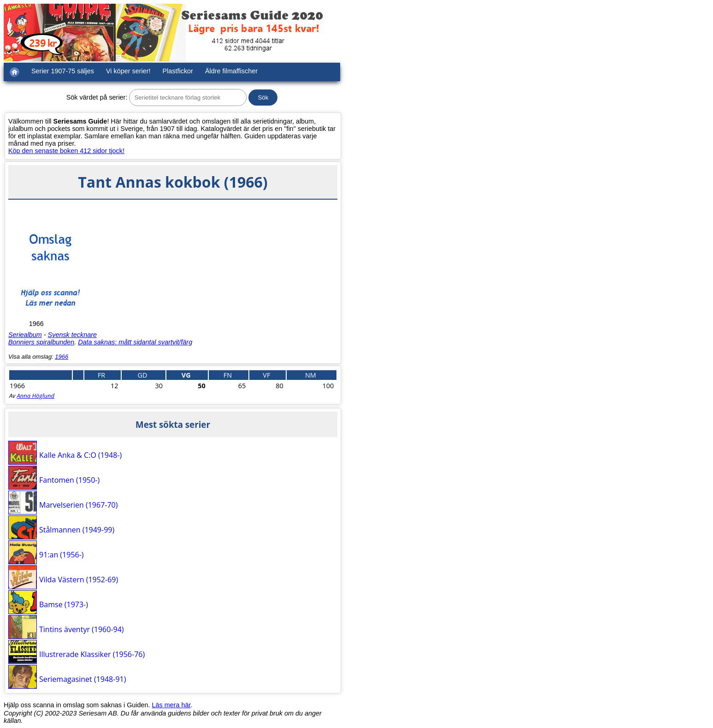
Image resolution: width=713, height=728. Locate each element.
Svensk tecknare (72, 335)
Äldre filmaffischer (231, 71)
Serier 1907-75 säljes (63, 71)
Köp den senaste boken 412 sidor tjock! (66, 151)
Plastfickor (178, 71)
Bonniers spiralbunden (41, 342)
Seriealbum (25, 335)
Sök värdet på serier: (97, 97)
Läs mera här (171, 705)
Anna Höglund (36, 396)
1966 (62, 357)
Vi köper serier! (128, 71)
